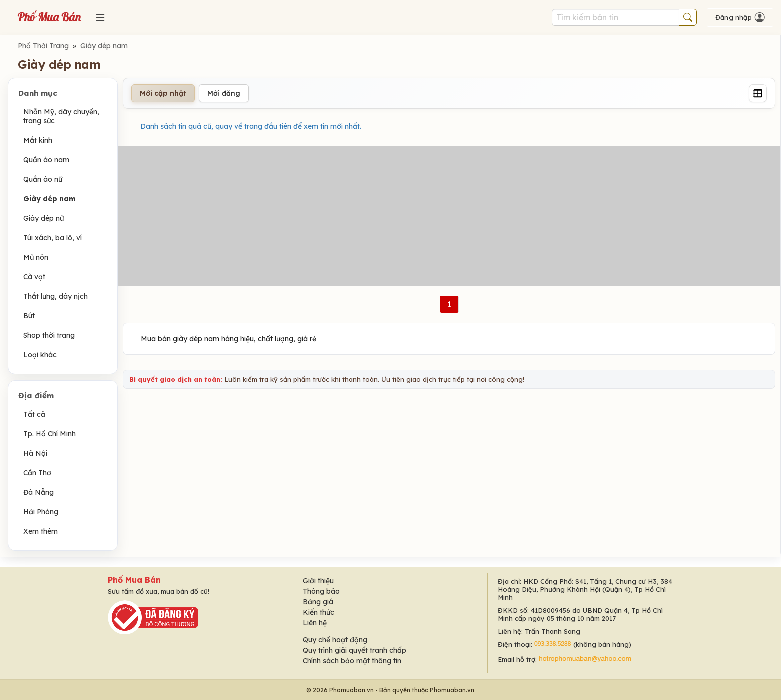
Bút (29, 316)
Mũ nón (36, 257)
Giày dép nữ (44, 218)
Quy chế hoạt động (335, 640)
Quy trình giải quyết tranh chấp (355, 650)
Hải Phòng (41, 512)
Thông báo (321, 591)
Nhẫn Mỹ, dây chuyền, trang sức (61, 116)
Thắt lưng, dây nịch (56, 296)
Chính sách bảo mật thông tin (352, 661)
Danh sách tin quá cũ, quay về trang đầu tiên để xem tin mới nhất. (251, 126)
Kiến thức (319, 612)
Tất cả (34, 414)
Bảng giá (318, 602)
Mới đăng (224, 93)
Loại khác (40, 355)
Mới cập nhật (163, 93)
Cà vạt (34, 277)
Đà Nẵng (39, 492)
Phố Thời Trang (43, 46)
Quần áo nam (46, 160)
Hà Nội (35, 453)
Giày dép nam (104, 46)
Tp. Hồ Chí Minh (50, 434)
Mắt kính (38, 140)
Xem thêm (41, 531)
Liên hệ (315, 623)
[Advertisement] (449, 216)
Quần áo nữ (43, 179)
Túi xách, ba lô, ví (53, 238)
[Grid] (758, 93)
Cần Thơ (37, 473)
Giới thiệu (318, 581)
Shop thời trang (49, 335)
